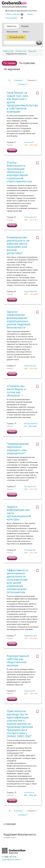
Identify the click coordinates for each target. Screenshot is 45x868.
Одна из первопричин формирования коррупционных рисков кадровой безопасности (18, 320)
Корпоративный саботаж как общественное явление (18, 661)
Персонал (32, 51)
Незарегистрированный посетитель (21, 11)
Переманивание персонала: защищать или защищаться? (18, 449)
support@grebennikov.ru (11, 860)
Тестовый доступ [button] (16, 37)
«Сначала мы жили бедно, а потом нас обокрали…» (16, 391)
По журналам (12, 69)
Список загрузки (14, 14)
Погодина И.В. (30, 550)
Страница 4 (32, 80)
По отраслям (27, 63)
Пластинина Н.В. (31, 292)
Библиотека (8, 51)
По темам (9, 63)
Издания (25, 26)
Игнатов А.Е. (29, 142)
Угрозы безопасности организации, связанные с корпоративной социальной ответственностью (19, 172)
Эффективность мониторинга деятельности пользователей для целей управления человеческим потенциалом (18, 581)
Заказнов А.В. (30, 691)
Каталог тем (21, 51)
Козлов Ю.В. (29, 793)
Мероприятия (12, 32)
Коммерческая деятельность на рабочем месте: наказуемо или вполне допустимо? (18, 245)
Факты (26, 32)
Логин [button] (30, 14)
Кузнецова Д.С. (31, 217)
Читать (12, 150)
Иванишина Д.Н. (31, 636)
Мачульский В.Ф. (31, 424)
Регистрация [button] (11, 18)
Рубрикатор (12, 26)
